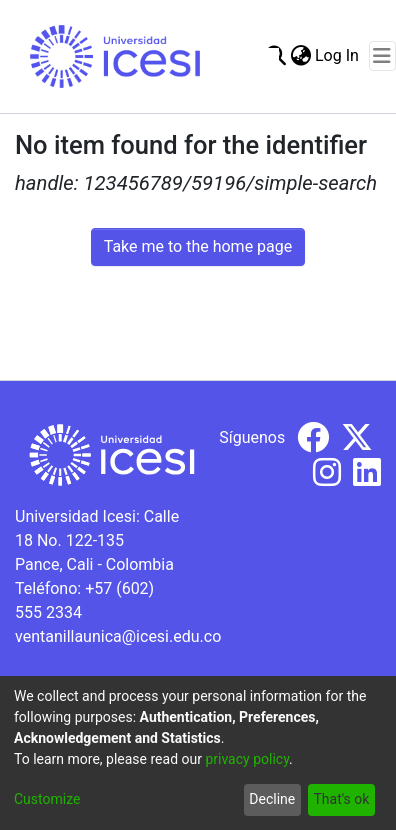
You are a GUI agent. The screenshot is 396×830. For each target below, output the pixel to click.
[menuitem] (300, 56)
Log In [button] (338, 55)
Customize (47, 799)
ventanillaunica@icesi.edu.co (118, 636)
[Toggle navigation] (382, 56)
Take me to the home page (198, 246)
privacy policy (247, 759)
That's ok (341, 799)
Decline (272, 799)
